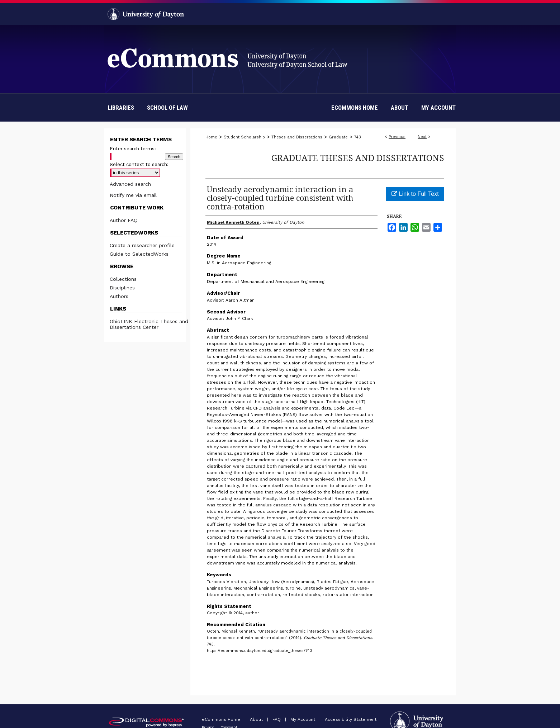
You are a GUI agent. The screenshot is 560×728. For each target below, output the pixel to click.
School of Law (167, 108)
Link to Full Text (415, 194)
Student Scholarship (244, 137)
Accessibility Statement (351, 719)
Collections (123, 279)
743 (358, 137)
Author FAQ (124, 220)
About (257, 719)
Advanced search (130, 184)
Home (211, 137)
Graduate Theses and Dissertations (358, 158)
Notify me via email (133, 195)
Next (422, 137)
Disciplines (122, 288)
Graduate (338, 137)
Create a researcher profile (142, 245)
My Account (303, 719)
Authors (119, 296)
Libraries (121, 108)
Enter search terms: (133, 149)
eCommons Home (222, 719)
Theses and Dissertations (297, 137)
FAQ (277, 719)
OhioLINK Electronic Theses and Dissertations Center (149, 324)
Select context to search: (139, 164)
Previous (397, 137)
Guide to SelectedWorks (139, 254)
